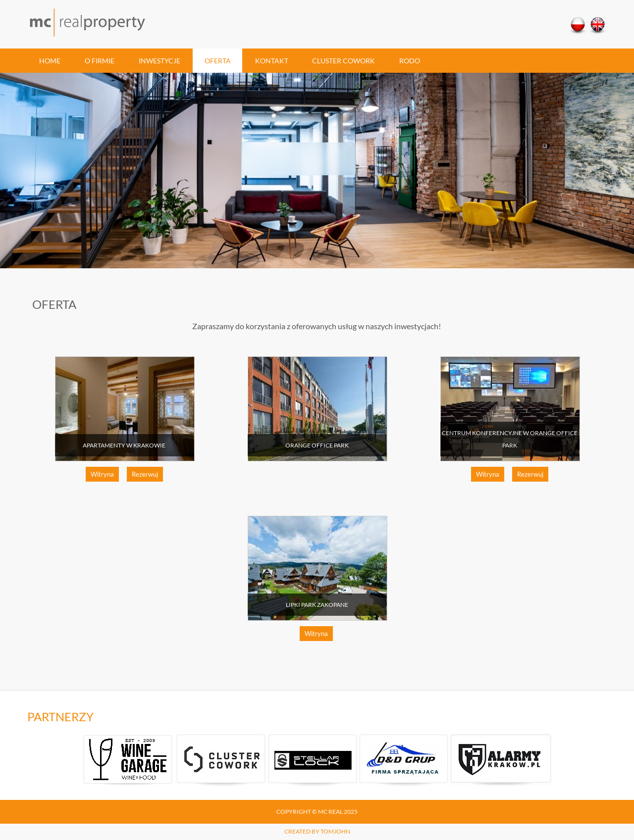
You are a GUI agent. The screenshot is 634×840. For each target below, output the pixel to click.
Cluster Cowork (343, 61)
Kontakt (272, 61)
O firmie (100, 61)
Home (50, 61)
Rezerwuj (145, 474)
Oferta (218, 61)
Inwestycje (159, 61)
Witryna (102, 474)
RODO (410, 61)
